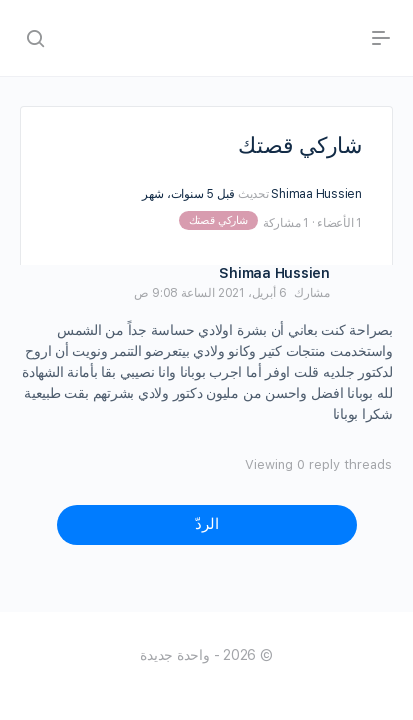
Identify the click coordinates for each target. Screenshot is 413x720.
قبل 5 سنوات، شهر (188, 194)
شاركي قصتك (218, 220)
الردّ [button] (207, 524)
